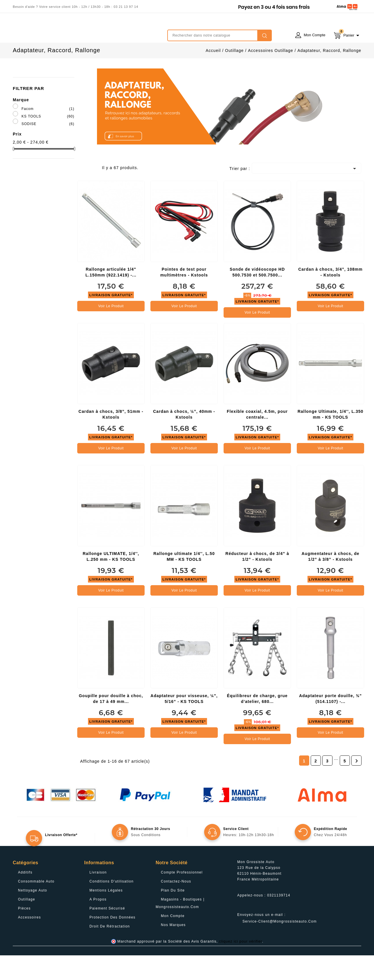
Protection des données (113, 942)
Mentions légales (106, 915)
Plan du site (173, 915)
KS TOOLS (48, 141)
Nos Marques (173, 950)
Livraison (98, 897)
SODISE (48, 149)
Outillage (27, 924)
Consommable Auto (36, 906)
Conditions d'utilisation (112, 906)
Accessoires (29, 942)
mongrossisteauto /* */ (64, 31)
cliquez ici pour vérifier (241, 966)
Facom (48, 133)
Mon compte (173, 941)
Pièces (24, 933)
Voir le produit (111, 331)
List (93, 194)
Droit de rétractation (110, 951)
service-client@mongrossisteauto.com (280, 946)
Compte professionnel (182, 897)
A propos (98, 924)
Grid (84, 194)
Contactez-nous (176, 906)
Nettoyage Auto (33, 915)
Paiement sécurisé (107, 933)
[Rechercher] (220, 35)
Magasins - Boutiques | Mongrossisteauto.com (180, 928)
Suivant (357, 786)
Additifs (25, 897)
